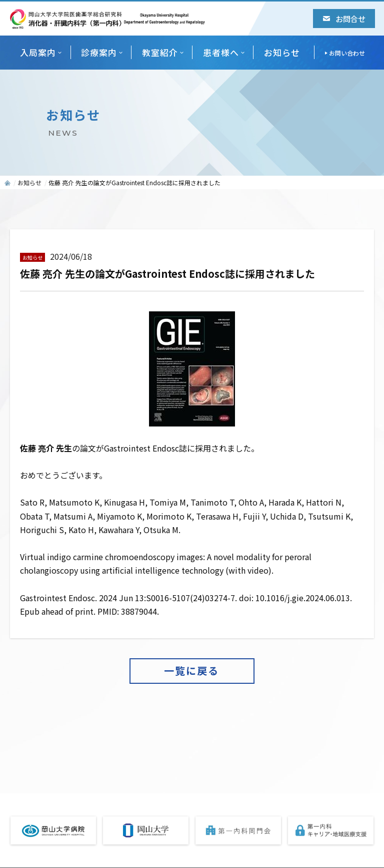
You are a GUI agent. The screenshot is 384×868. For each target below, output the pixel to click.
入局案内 (38, 52)
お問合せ (344, 19)
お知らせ (282, 52)
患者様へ (221, 52)
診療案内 (99, 52)
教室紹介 (160, 52)
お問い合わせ (347, 53)
